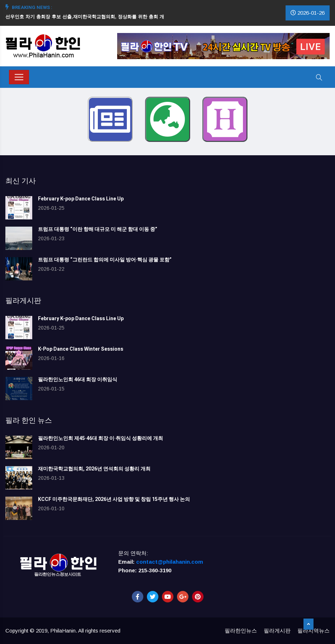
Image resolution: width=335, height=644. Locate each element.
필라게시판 (277, 631)
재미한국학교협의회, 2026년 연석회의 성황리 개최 (94, 469)
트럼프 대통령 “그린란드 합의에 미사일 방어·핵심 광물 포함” (105, 260)
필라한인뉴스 (241, 631)
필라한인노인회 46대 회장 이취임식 (78, 380)
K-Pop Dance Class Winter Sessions (81, 349)
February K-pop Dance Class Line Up (81, 199)
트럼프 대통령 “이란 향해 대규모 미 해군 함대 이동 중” (98, 229)
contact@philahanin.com (170, 562)
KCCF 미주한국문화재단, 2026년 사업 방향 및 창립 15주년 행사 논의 (114, 499)
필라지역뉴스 (314, 631)
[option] (88, 22)
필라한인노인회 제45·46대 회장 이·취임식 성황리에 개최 (100, 438)
